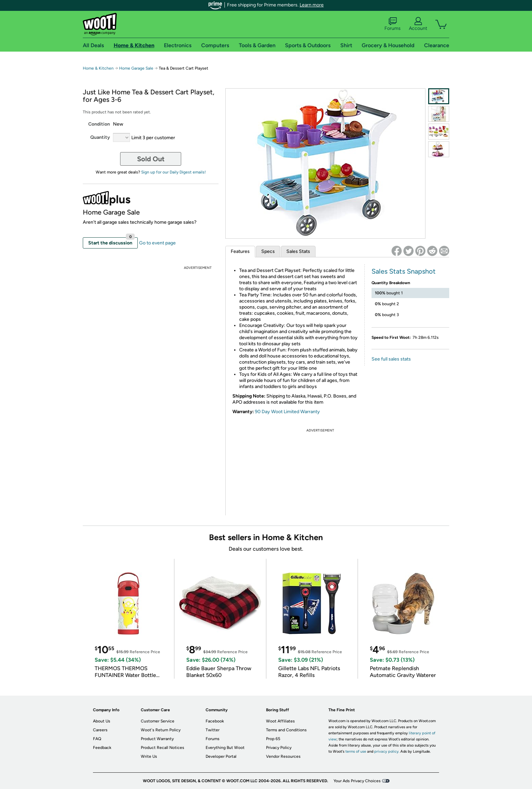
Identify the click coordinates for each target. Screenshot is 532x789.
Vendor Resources (283, 756)
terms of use (356, 751)
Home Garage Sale (136, 68)
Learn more (312, 5)
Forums (393, 24)
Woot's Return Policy (161, 730)
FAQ (97, 739)
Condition (99, 124)
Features (240, 251)
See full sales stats (391, 359)
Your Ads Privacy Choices (357, 781)
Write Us (149, 756)
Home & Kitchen (98, 68)
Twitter (213, 730)
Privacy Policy (279, 748)
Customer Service (158, 721)
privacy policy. (387, 751)
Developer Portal (221, 756)
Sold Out (151, 159)
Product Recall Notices (163, 748)
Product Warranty (157, 739)
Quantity (100, 137)
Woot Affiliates (280, 721)
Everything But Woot (225, 748)
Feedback (102, 748)
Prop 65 (273, 739)
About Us (102, 721)
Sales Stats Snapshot (404, 271)
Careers (100, 730)
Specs (268, 251)
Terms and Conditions (286, 730)
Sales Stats (298, 251)
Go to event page (157, 243)
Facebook (215, 721)
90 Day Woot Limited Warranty (287, 412)
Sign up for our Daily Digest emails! (174, 172)
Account (418, 24)
